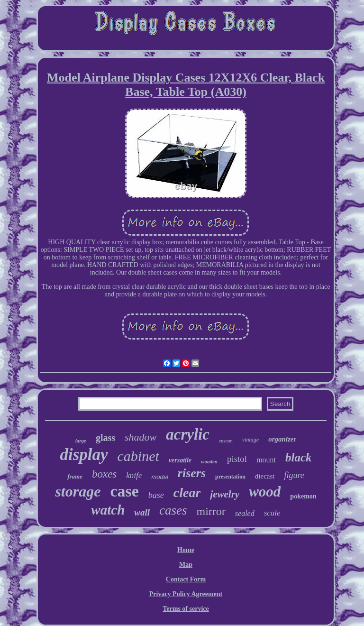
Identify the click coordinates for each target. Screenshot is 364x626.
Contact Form (186, 579)
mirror (211, 511)
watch (108, 510)
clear (187, 493)
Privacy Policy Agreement (186, 594)
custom (226, 441)
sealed (245, 513)
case (124, 491)
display (84, 455)
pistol (237, 459)
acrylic (188, 434)
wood (265, 492)
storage (78, 491)
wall (142, 512)
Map (186, 565)
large (81, 441)
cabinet (138, 456)
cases (173, 510)
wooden (209, 461)
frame (75, 476)
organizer (282, 439)
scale (272, 513)
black (299, 457)
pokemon (303, 496)
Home (186, 550)
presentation (230, 477)
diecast (265, 476)
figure (294, 475)
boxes (104, 474)
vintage (250, 440)
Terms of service (186, 609)
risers (192, 473)
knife (134, 475)
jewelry (225, 494)
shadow (141, 437)
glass (105, 438)
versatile (180, 460)
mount (266, 460)
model (159, 477)
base (156, 495)
